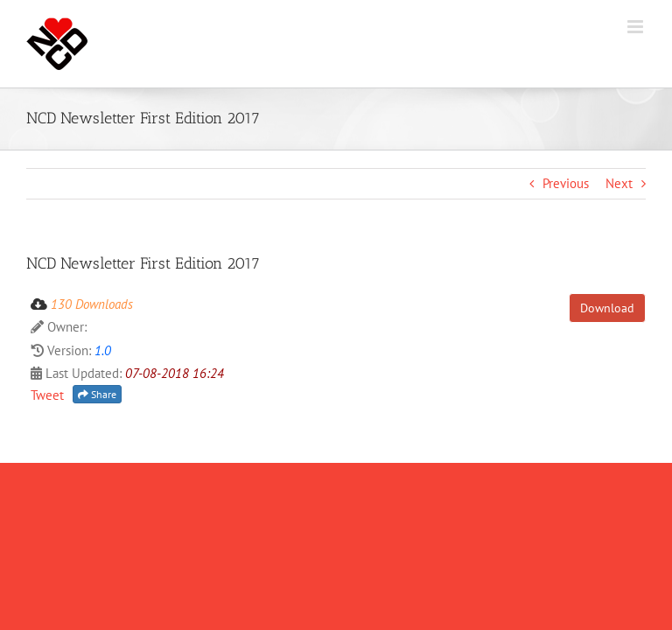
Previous (566, 183)
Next (619, 183)
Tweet (47, 395)
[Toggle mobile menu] (637, 27)
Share (97, 394)
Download (607, 308)
